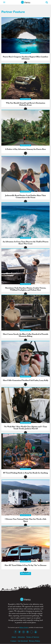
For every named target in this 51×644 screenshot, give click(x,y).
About (14, 637)
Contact (13, 641)
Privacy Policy (34, 641)
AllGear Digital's (24, 628)
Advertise (21, 637)
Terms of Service (33, 637)
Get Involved (23, 641)
